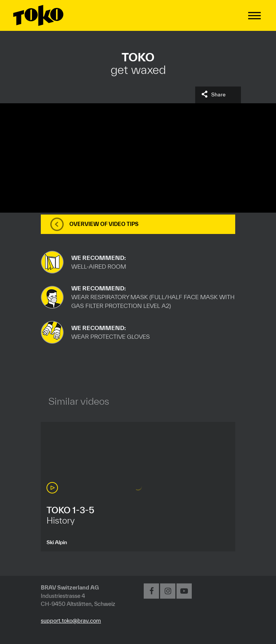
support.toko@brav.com (71, 621)
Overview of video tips (104, 224)
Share (218, 95)
